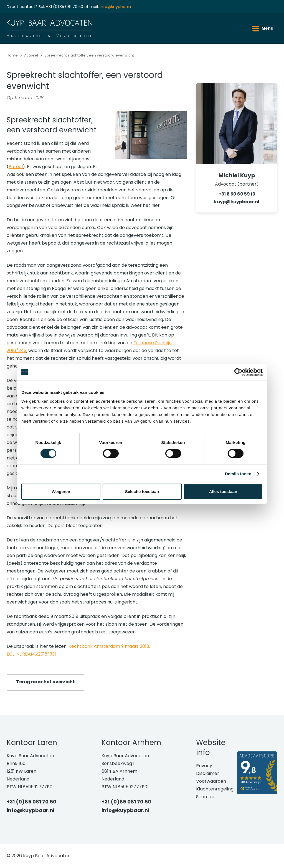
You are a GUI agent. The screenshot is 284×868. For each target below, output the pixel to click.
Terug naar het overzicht (45, 682)
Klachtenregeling (215, 789)
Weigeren (61, 491)
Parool (16, 167)
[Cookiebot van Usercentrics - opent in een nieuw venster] (238, 372)
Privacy (204, 766)
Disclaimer (208, 773)
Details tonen (238, 474)
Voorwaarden (211, 781)
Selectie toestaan (142, 491)
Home (12, 55)
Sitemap (205, 797)
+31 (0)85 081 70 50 (65, 7)
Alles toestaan (223, 491)
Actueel (31, 55)
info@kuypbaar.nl (117, 7)
